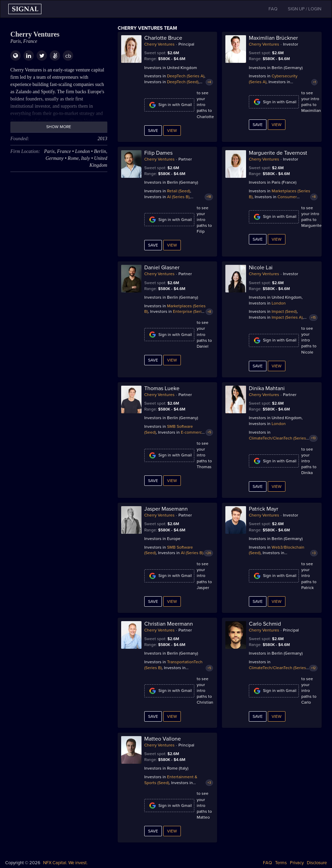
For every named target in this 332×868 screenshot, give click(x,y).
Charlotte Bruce (163, 38)
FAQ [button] (273, 9)
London (279, 303)
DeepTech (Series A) (186, 76)
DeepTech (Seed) (183, 82)
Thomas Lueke (162, 388)
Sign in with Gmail (169, 105)
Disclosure (317, 863)
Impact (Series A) (287, 317)
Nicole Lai (261, 268)
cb (68, 56)
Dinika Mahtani (267, 388)
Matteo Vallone (163, 739)
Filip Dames (158, 153)
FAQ (267, 863)
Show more (59, 127)
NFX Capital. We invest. (65, 863)
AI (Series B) (178, 197)
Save (153, 131)
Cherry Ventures (159, 44)
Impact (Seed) (284, 311)
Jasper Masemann (166, 509)
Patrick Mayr (263, 509)
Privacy (297, 863)
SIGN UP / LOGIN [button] (305, 9)
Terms (281, 863)
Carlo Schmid (265, 624)
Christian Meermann (169, 624)
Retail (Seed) (179, 191)
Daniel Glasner (162, 268)
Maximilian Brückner (273, 38)
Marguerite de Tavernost (278, 153)
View (172, 131)
